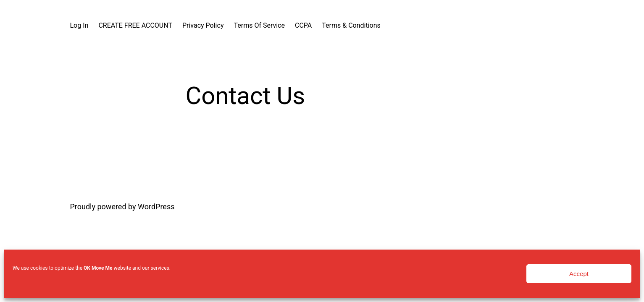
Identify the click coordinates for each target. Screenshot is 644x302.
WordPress (156, 207)
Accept (579, 274)
